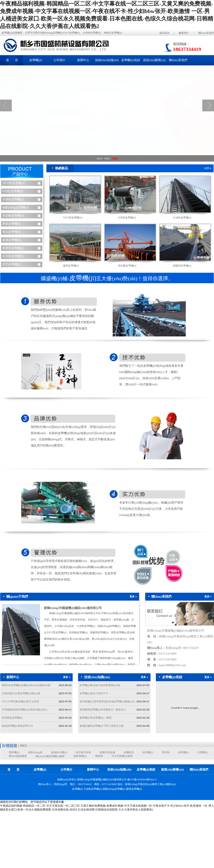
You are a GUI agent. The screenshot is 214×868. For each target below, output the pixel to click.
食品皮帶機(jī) (12, 232)
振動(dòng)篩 (35, 752)
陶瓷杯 (99, 756)
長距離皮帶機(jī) (13, 216)
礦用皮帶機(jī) (71, 266)
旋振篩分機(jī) (59, 752)
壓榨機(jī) (14, 752)
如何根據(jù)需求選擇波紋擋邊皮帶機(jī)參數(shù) (107, 701)
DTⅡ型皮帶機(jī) (13, 191)
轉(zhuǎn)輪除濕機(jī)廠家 (50, 756)
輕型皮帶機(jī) (12, 264)
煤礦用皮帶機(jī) (13, 248)
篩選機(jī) (184, 752)
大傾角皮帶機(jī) (13, 199)
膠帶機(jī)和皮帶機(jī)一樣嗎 (95, 718)
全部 (208, 168)
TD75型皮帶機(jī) (14, 183)
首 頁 (12, 60)
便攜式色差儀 (107, 752)
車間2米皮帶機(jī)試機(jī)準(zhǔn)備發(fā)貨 (26, 685)
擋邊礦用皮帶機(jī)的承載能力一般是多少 (103, 710)
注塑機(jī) (203, 752)
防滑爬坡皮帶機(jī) (12, 718)
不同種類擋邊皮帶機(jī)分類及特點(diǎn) (24, 710)
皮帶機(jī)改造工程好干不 (94, 693)
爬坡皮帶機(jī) (12, 224)
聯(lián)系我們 (206, 33)
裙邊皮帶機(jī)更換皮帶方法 (17, 726)
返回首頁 (164, 33)
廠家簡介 (184, 33)
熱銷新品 (60, 168)
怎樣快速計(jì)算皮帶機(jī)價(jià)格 (21, 693)
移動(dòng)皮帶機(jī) (16, 207)
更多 (133, 597)
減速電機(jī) (80, 756)
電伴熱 (166, 752)
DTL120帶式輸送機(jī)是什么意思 (21, 701)
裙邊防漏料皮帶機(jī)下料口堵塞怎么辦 (102, 726)
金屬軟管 (129, 752)
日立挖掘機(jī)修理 (122, 756)
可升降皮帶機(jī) (13, 256)
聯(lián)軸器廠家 (18, 756)
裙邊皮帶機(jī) (12, 240)
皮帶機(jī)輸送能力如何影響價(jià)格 (100, 685)
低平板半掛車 (83, 752)
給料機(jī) (148, 752)
